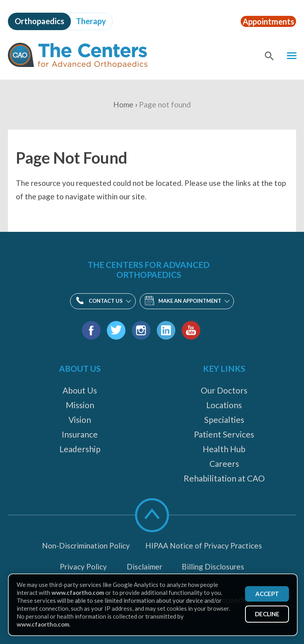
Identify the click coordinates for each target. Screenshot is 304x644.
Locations (224, 405)
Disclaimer (144, 567)
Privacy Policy (83, 567)
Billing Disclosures (213, 567)
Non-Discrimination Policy (86, 546)
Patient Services (224, 434)
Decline (266, 614)
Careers (224, 463)
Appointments (264, 21)
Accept (266, 593)
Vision (80, 419)
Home (123, 104)
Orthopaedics (39, 21)
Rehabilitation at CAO (224, 478)
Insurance (80, 434)
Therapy (91, 21)
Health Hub (224, 449)
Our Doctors (224, 390)
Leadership (80, 449)
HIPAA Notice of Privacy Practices (204, 546)
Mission (80, 405)
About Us (80, 390)
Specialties (224, 419)
